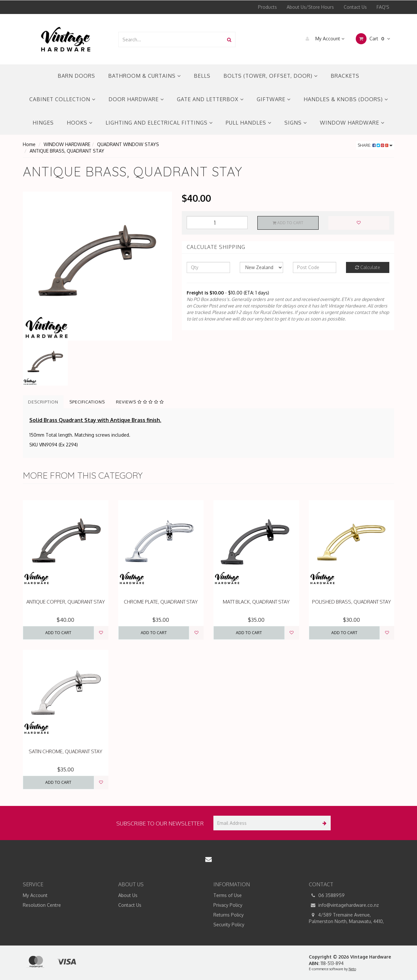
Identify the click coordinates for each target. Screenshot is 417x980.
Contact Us (355, 7)
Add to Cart (288, 223)
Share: (375, 145)
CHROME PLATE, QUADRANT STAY (161, 602)
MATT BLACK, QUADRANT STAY (256, 602)
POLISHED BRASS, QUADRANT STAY (352, 602)
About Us (128, 895)
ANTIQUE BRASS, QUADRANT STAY (67, 151)
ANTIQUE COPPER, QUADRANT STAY (66, 602)
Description (43, 402)
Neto (352, 969)
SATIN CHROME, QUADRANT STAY (65, 751)
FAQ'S (383, 7)
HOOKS (80, 123)
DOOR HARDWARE (136, 99)
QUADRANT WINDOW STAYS (128, 144)
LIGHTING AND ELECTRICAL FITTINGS (159, 123)
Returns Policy (229, 915)
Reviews (140, 402)
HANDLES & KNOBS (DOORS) (346, 99)
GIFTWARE (274, 99)
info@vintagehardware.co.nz (344, 905)
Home (29, 144)
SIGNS (296, 123)
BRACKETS (345, 76)
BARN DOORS (76, 76)
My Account (323, 39)
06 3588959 (327, 895)
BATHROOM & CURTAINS (144, 76)
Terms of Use (228, 895)
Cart (373, 39)
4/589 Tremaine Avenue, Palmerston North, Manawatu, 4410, (346, 918)
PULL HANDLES (249, 123)
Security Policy (229, 925)
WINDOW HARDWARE (352, 123)
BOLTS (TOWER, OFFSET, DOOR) (271, 76)
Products (267, 7)
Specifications (87, 402)
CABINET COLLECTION (62, 99)
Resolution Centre (42, 905)
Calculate (368, 267)
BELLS (202, 76)
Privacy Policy (228, 905)
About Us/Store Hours (310, 7)
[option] (97, 266)
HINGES (43, 123)
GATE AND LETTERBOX (210, 99)
